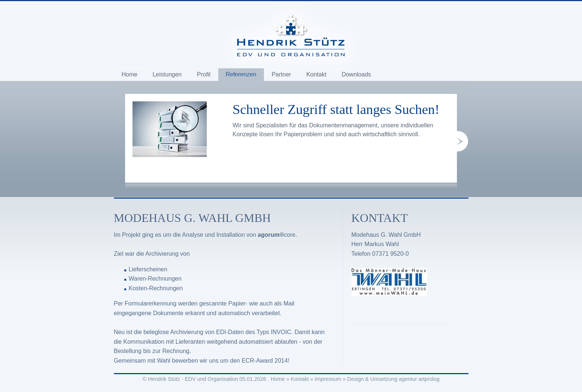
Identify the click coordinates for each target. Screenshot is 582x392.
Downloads (356, 74)
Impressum (328, 379)
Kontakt (316, 74)
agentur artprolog (419, 379)
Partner (281, 74)
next (462, 141)
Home (130, 74)
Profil (203, 74)
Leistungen (167, 74)
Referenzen (241, 74)
